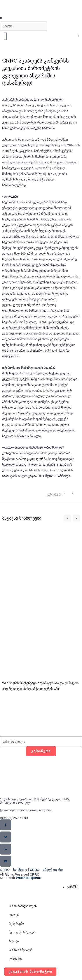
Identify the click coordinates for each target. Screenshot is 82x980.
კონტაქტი (16, 959)
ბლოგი (14, 941)
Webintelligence (28, 878)
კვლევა (14, 915)
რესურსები (16, 924)
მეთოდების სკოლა (22, 932)
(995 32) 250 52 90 (14, 818)
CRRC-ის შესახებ (21, 950)
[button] (41, 18)
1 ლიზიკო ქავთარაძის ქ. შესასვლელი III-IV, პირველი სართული (35, 801)
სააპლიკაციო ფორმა (31, 459)
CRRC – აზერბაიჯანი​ (46, 870)
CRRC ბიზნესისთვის (23, 906)
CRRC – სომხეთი (14, 870)
